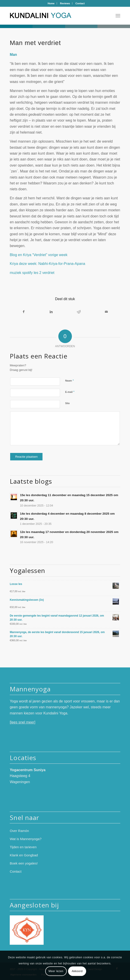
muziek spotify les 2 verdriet (32, 273)
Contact (80, 3)
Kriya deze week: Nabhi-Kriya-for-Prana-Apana (47, 264)
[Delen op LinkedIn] (51, 312)
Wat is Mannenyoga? (26, 839)
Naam (69, 380)
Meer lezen (56, 971)
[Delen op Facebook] (24, 312)
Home (51, 3)
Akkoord (77, 971)
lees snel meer (23, 722)
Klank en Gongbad (24, 855)
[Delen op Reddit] (79, 312)
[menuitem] (51, 3)
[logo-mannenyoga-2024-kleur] (54, 16)
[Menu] (118, 16)
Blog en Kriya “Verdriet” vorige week (39, 255)
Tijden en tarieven (23, 847)
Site (67, 403)
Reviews (65, 3)
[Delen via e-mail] (106, 312)
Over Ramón (19, 831)
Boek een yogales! (24, 863)
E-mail (70, 392)
